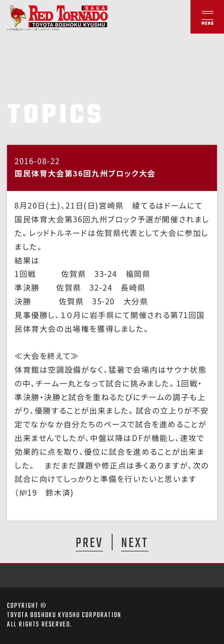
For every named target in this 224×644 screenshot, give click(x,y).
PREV (89, 543)
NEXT (135, 543)
